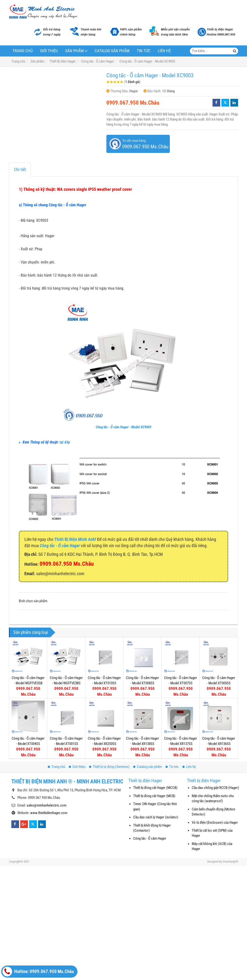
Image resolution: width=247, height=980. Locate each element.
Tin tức (144, 51)
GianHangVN (230, 862)
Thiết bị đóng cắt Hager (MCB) (154, 796)
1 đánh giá (132, 82)
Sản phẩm (74, 51)
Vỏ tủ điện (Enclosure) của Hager (215, 823)
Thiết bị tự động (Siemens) (109, 767)
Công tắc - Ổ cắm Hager (150, 838)
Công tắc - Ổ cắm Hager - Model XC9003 (123, 427)
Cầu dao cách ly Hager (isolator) (156, 817)
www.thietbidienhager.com (49, 813)
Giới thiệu (49, 51)
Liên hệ (164, 51)
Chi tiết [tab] (20, 169)
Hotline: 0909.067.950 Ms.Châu (38, 972)
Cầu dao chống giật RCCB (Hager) (215, 788)
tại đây (65, 442)
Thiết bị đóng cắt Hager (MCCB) (155, 788)
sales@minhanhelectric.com (46, 805)
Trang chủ (23, 51)
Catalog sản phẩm (112, 51)
